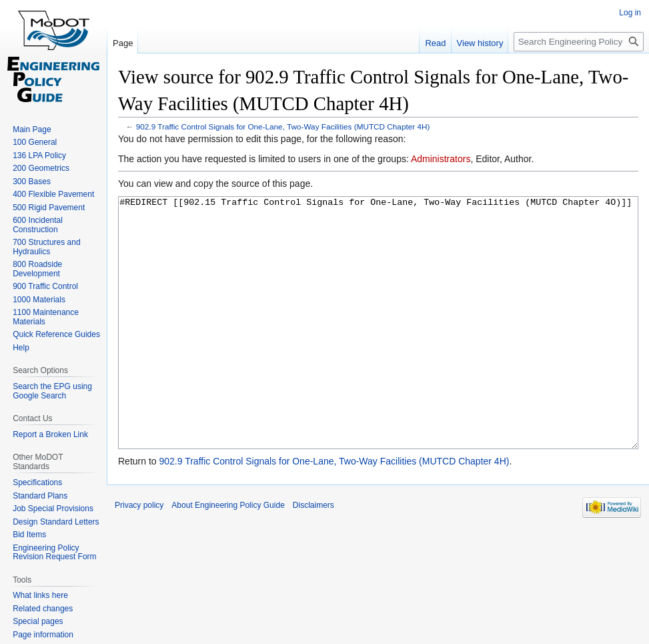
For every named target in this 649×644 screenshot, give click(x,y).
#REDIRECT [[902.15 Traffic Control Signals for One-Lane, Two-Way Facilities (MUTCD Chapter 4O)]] (378, 348)
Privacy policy (139, 555)
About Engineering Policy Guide (228, 555)
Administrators (441, 159)
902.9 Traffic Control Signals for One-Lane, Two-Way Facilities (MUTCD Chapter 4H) (283, 126)
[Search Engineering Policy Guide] (579, 42)
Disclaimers (313, 555)
